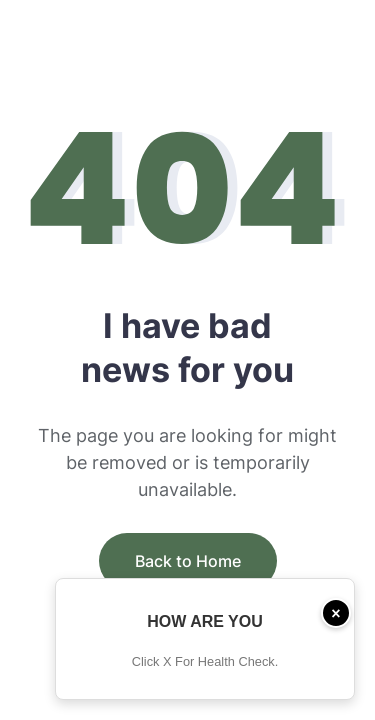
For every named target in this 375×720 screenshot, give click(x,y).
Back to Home (188, 561)
